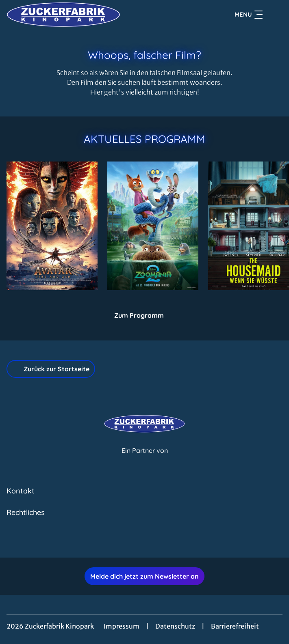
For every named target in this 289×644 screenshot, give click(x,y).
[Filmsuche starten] (274, 15)
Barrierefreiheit (235, 626)
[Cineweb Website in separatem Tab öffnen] (145, 459)
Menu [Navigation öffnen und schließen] (249, 15)
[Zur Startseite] (63, 15)
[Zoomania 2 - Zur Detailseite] (153, 226)
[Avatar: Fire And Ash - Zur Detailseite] (52, 226)
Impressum (122, 626)
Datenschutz (175, 626)
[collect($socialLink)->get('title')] (136, 540)
